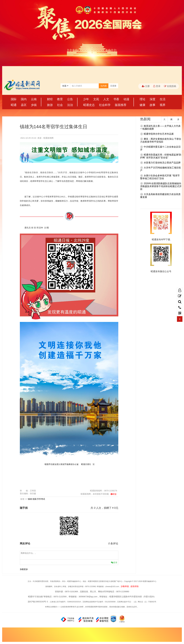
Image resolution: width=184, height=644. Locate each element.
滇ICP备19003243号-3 (38, 602)
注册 (146, 86)
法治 (70, 105)
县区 (24, 105)
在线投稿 (170, 86)
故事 (153, 105)
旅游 (50, 105)
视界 (163, 105)
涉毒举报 (125, 586)
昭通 (14, 105)
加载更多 (24, 569)
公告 (70, 99)
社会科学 (105, 105)
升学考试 (41, 499)
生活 (163, 99)
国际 (14, 99)
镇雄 (30, 499)
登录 (157, 86)
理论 (142, 99)
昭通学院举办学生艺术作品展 (159, 134)
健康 (142, 105)
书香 (116, 99)
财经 (50, 99)
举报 (114, 494)
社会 (60, 105)
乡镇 (34, 105)
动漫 (126, 99)
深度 (153, 99)
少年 (86, 99)
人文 (106, 99)
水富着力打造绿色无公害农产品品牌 (162, 163)
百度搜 (113, 86)
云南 (34, 99)
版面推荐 (121, 105)
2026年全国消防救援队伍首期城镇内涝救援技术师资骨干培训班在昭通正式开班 (161, 186)
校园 (34, 499)
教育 (60, 99)
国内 (24, 99)
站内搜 (104, 86)
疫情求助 (135, 586)
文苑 (96, 99)
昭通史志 (89, 105)
